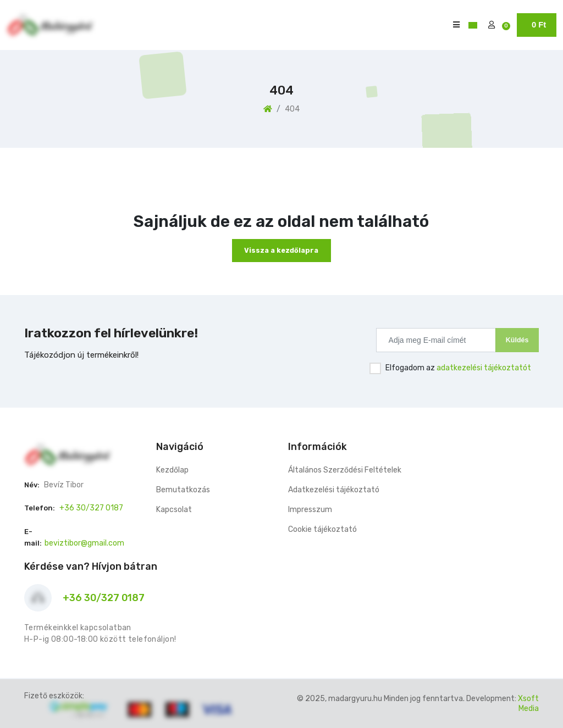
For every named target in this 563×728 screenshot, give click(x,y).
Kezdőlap (172, 470)
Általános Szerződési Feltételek (345, 470)
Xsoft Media (528, 704)
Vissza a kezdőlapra (281, 250)
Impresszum (310, 510)
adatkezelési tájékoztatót (484, 368)
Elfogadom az (458, 368)
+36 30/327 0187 (91, 508)
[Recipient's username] (436, 340)
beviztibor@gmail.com (84, 543)
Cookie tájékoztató (322, 529)
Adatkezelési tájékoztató (334, 490)
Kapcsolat (174, 510)
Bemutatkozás (183, 490)
